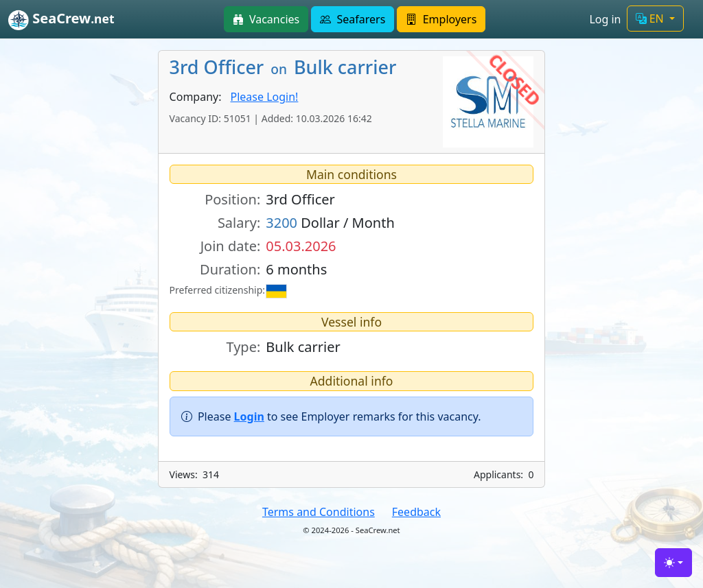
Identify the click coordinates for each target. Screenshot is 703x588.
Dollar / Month (330, 223)
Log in (605, 19)
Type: (243, 347)
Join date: (231, 246)
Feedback (416, 512)
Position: (232, 199)
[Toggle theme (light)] (673, 563)
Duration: (230, 269)
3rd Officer (300, 199)
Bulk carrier (303, 347)
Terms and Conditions (319, 512)
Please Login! (265, 97)
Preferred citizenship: (215, 290)
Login (249, 416)
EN (651, 19)
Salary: (239, 223)
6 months (296, 269)
